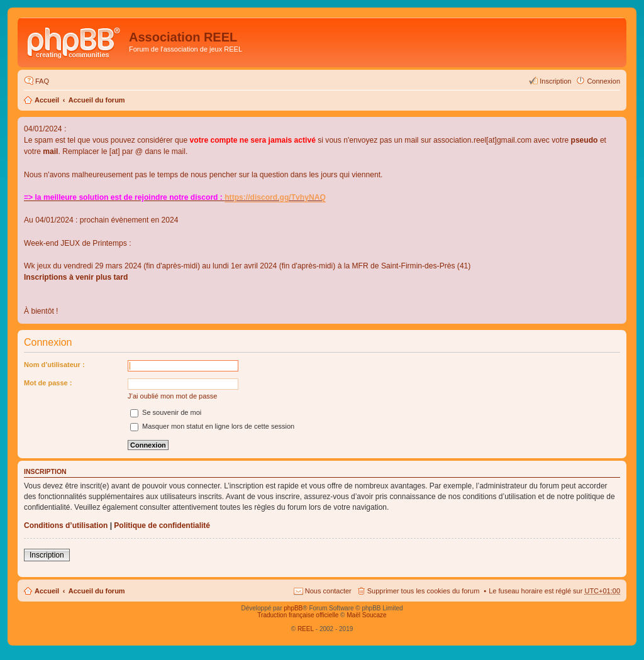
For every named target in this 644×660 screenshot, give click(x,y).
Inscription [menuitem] (555, 81)
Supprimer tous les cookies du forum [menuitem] (424, 591)
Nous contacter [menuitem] (328, 591)
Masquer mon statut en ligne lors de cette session (212, 426)
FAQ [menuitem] (42, 81)
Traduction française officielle (298, 615)
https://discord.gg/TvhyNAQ (275, 197)
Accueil (47, 100)
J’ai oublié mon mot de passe (172, 396)
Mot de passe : (48, 383)
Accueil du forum (97, 100)
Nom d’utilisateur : (54, 365)
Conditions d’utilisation (66, 525)
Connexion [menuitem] (603, 81)
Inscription (47, 555)
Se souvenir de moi (166, 412)
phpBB (293, 608)
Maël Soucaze (366, 615)
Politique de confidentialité (162, 525)
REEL (306, 629)
